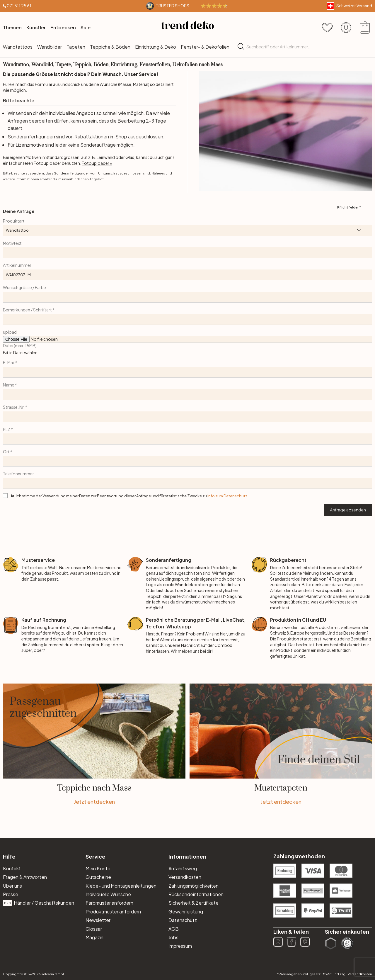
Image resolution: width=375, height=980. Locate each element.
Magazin (94, 937)
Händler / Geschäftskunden (39, 903)
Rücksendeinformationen (196, 894)
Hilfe (9, 856)
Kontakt (12, 868)
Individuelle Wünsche (108, 894)
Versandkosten (185, 877)
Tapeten (76, 47)
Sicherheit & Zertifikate (194, 903)
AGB (174, 929)
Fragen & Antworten (25, 877)
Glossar (94, 929)
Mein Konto (98, 868)
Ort (7, 452)
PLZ (8, 429)
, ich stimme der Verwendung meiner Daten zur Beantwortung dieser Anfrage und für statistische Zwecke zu (129, 496)
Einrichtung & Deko (156, 47)
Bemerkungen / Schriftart (28, 310)
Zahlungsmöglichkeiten (194, 886)
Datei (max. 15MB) (20, 345)
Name (10, 385)
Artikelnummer (17, 265)
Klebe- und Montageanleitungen (121, 886)
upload (10, 332)
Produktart (14, 221)
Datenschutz (183, 920)
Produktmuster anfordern (113, 912)
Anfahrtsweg (183, 868)
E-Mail (10, 362)
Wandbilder (50, 47)
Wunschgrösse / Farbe (24, 287)
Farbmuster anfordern (109, 903)
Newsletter (98, 920)
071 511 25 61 (19, 6)
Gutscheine (98, 877)
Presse (11, 894)
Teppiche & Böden (110, 47)
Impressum (180, 946)
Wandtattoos (18, 47)
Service (96, 856)
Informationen (187, 856)
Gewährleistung (186, 912)
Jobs (173, 937)
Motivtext (12, 243)
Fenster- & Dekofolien (205, 47)
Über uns (12, 886)
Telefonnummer (18, 474)
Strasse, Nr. (15, 407)
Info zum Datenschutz (227, 496)
